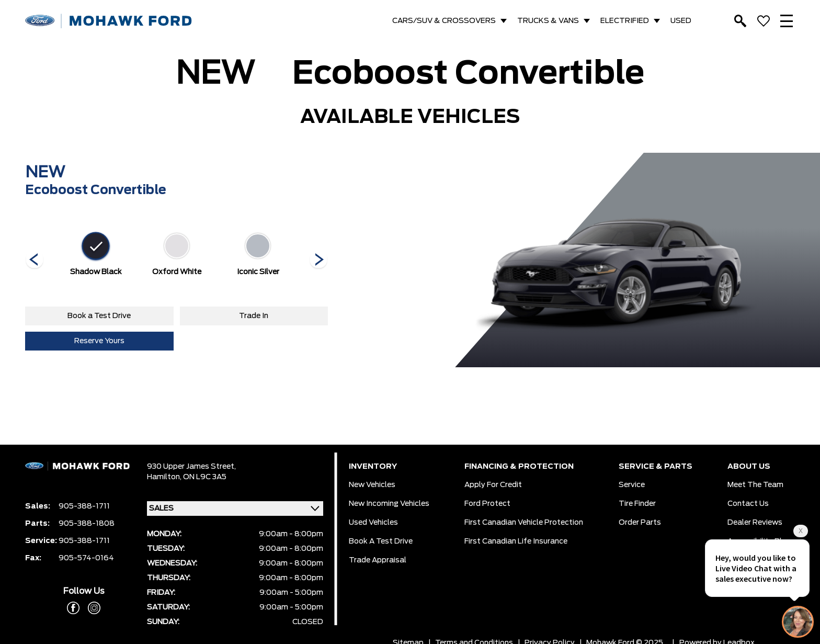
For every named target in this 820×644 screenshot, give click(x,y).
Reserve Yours (99, 341)
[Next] (35, 261)
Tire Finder (637, 504)
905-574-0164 (86, 558)
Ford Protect (487, 504)
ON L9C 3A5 (205, 477)
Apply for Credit (493, 485)
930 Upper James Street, (191, 467)
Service (632, 485)
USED (681, 21)
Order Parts (640, 523)
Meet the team (755, 485)
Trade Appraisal (378, 560)
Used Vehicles (373, 523)
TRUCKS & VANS (548, 21)
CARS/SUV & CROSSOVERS (444, 21)
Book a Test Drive (99, 316)
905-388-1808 (87, 524)
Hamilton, (165, 477)
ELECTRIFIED (625, 21)
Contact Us (748, 504)
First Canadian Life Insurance (516, 541)
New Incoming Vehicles (389, 504)
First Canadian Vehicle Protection (524, 523)
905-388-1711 (84, 506)
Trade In (254, 316)
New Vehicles (372, 485)
